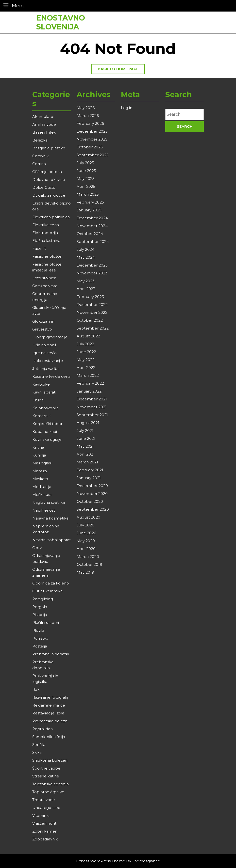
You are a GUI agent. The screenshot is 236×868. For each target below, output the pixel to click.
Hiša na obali (44, 345)
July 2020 (85, 525)
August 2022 (88, 336)
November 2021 (92, 407)
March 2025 (88, 194)
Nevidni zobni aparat (51, 540)
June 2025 (86, 171)
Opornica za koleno (51, 583)
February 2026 (90, 123)
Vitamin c (41, 815)
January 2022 (89, 391)
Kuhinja (39, 455)
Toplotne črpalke (48, 792)
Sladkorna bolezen (50, 760)
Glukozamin (43, 321)
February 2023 (90, 297)
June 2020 (86, 533)
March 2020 (88, 557)
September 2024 (93, 242)
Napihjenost (44, 510)
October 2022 (90, 320)
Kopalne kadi (45, 432)
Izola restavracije (48, 361)
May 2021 (85, 446)
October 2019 (89, 564)
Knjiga (38, 400)
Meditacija (42, 487)
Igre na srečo (44, 353)
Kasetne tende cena (51, 376)
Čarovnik (40, 156)
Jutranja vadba (46, 369)
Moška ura (42, 495)
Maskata (40, 479)
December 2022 (92, 305)
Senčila (39, 745)
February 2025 (90, 202)
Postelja (40, 646)
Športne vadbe (46, 768)
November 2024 (92, 226)
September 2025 (93, 155)
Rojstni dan (42, 729)
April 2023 (86, 289)
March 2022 (88, 375)
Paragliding (43, 599)
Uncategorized (46, 808)
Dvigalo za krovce (49, 195)
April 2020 (86, 549)
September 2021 (92, 415)
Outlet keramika (47, 591)
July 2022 (85, 344)
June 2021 (86, 438)
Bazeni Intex (44, 132)
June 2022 (86, 352)
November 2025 (92, 139)
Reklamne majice (49, 705)
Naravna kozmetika (50, 518)
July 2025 (85, 163)
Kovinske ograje (47, 439)
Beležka (40, 140)
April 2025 (86, 186)
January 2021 (89, 478)
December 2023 (92, 265)
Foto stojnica (44, 278)
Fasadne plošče (47, 256)
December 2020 (92, 486)
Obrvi (37, 548)
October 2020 (90, 501)
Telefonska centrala (51, 784)
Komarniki (42, 416)
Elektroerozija (45, 233)
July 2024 (85, 249)
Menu (14, 5)
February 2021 (90, 470)
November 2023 (92, 273)
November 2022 (92, 312)
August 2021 (88, 423)
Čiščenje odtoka (47, 172)
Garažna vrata (45, 286)
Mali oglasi (42, 463)
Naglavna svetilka (49, 502)
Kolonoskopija (45, 408)
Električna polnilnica (51, 217)
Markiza (40, 471)
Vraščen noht (44, 823)
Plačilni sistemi (46, 623)
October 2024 (90, 234)
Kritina (38, 447)
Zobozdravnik (45, 839)
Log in (127, 108)
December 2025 (92, 131)
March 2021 (87, 462)
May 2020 (86, 541)
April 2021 (86, 454)
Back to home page (121, 70)
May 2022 (86, 360)
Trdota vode (44, 800)
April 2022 (86, 368)
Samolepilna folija (49, 737)
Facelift (39, 248)
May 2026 (86, 108)
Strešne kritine (46, 776)
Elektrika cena (46, 225)
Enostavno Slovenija (61, 20)
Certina (39, 164)
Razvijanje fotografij (50, 697)
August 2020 (88, 517)
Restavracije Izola (48, 713)
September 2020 (93, 509)
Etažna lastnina (46, 241)
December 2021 (92, 399)
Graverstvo (42, 329)
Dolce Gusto (44, 187)
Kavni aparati (44, 392)
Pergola (40, 607)
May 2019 (85, 572)
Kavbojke (41, 384)
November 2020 (92, 494)
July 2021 (85, 431)
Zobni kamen (45, 831)
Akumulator (43, 117)
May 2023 (86, 281)
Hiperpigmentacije (50, 337)
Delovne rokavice (49, 180)
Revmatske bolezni (50, 721)
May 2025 (86, 179)
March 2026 (88, 116)
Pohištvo (40, 638)
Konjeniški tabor (47, 424)
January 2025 (89, 210)
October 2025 (90, 147)
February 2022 (90, 383)
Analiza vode (44, 124)
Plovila (38, 630)
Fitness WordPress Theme (101, 861)
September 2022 (93, 328)
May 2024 (86, 257)
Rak (36, 689)
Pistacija (40, 615)
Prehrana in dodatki (51, 654)
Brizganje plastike (49, 148)
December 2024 (92, 218)
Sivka (37, 752)
